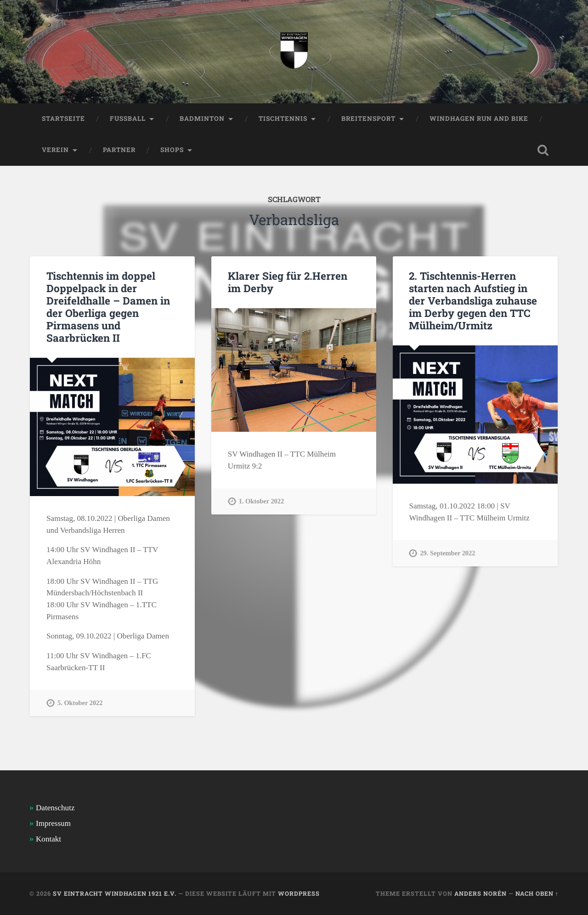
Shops (172, 150)
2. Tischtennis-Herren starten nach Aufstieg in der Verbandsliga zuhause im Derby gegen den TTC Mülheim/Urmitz (473, 300)
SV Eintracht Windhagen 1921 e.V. (115, 893)
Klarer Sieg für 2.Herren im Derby (288, 282)
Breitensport (368, 119)
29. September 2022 (447, 553)
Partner (119, 150)
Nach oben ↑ (537, 893)
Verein (55, 150)
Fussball (128, 119)
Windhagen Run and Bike (479, 119)
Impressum (53, 823)
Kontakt (48, 839)
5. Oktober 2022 (80, 703)
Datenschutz (55, 808)
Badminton (202, 119)
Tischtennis (283, 119)
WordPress (299, 893)
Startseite (63, 119)
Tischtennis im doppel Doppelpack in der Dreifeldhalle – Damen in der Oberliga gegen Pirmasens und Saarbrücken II (108, 307)
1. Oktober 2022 (261, 501)
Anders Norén (481, 893)
